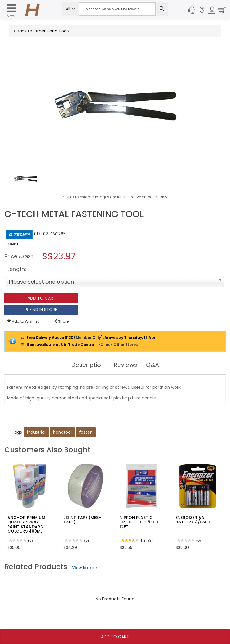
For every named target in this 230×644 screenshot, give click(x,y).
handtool (62, 432)
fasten (86, 432)
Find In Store (42, 310)
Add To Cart (115, 637)
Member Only (88, 338)
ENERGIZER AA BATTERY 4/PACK (193, 520)
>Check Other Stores (118, 345)
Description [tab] (88, 365)
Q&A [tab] (153, 365)
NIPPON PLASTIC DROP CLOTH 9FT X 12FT (139, 522)
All (71, 9)
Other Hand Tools (52, 31)
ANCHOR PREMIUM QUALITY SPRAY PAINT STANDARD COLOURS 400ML (26, 524)
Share (61, 321)
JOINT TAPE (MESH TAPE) (82, 520)
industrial (36, 432)
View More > (85, 568)
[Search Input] (117, 9)
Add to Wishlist (23, 321)
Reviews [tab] (126, 365)
